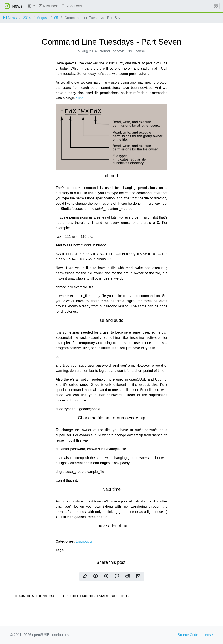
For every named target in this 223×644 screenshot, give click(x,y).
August (42, 18)
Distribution (84, 541)
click (79, 98)
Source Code (188, 635)
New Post (48, 6)
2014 (27, 18)
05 (56, 18)
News (10, 18)
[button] (31, 6)
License (207, 635)
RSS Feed (71, 6)
